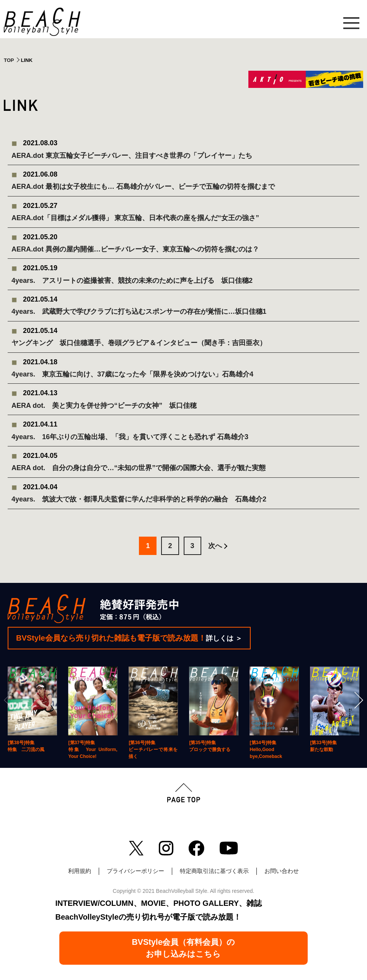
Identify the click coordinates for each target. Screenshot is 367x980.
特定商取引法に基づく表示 (214, 871)
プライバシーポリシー (135, 871)
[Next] (358, 700)
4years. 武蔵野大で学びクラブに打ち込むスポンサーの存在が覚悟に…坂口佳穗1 (139, 312)
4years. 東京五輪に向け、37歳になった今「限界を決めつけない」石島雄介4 (132, 374)
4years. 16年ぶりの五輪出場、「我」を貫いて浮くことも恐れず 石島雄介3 (130, 437)
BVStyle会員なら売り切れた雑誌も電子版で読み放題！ (129, 638)
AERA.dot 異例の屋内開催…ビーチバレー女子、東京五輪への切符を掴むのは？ (135, 249)
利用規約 (80, 871)
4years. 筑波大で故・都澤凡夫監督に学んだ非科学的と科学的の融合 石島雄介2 (139, 499)
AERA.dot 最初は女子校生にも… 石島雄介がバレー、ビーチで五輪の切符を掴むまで (143, 187)
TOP (9, 60)
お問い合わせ (282, 871)
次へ (215, 546)
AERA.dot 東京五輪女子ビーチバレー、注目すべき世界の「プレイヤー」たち (132, 156)
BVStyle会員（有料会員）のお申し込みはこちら (183, 948)
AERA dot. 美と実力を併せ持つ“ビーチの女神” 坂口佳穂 (104, 406)
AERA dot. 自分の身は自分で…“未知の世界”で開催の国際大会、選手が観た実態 (139, 468)
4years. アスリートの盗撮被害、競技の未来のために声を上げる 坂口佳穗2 (132, 281)
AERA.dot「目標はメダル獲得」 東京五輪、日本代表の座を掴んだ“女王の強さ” (135, 218)
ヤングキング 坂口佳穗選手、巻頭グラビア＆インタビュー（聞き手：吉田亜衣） (139, 343)
